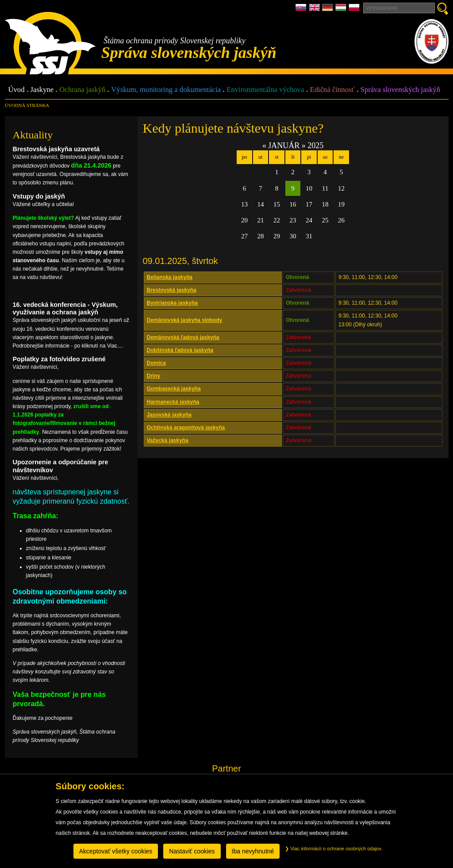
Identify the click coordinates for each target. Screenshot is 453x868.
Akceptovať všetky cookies (116, 851)
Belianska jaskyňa (170, 277)
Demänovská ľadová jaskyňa (183, 337)
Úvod (17, 90)
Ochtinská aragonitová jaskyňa (186, 428)
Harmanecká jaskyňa (173, 402)
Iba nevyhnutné (253, 851)
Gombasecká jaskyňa (174, 389)
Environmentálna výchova (265, 90)
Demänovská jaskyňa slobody (185, 320)
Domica (156, 363)
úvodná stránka (27, 105)
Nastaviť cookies (192, 851)
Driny (154, 376)
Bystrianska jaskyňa (172, 303)
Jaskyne (42, 90)
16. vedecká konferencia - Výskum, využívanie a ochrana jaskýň (65, 308)
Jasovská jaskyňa (169, 415)
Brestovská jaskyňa (172, 290)
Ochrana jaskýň (82, 90)
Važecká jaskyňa (168, 440)
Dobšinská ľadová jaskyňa (180, 350)
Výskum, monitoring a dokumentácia (166, 90)
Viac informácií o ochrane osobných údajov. (334, 849)
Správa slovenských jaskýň (400, 90)
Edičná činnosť (332, 90)
